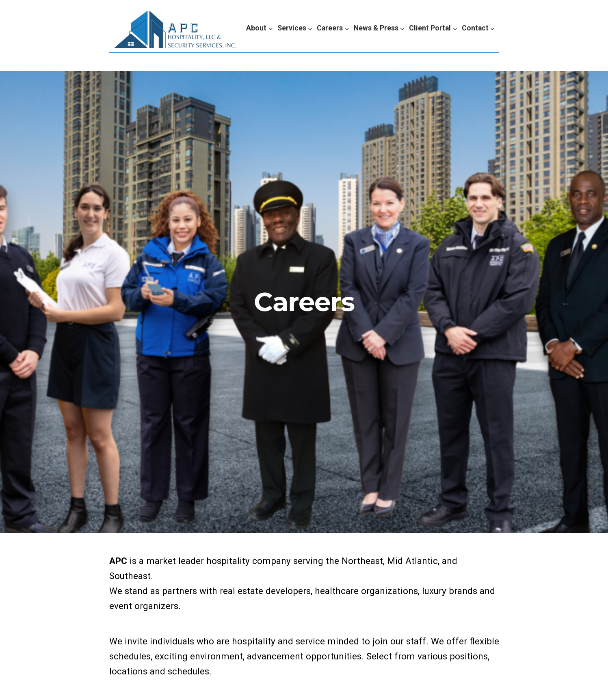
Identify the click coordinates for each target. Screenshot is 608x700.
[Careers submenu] (333, 28)
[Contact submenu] (478, 28)
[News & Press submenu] (379, 28)
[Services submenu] (295, 28)
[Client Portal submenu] (433, 28)
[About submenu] (259, 28)
